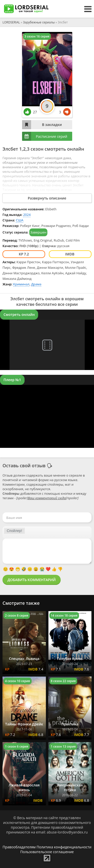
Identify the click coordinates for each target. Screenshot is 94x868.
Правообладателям (19, 847)
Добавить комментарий (32, 580)
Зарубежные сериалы (39, 22)
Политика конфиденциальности (64, 847)
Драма (36, 284)
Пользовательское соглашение (47, 852)
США (20, 220)
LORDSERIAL (11, 22)
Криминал (21, 284)
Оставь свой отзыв (24, 465)
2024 (27, 215)
